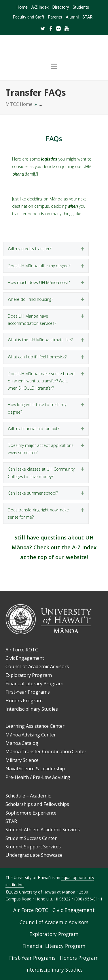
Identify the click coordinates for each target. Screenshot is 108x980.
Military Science (22, 760)
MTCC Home (19, 104)
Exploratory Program (29, 675)
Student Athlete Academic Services (43, 830)
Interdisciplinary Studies (32, 709)
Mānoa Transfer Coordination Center (46, 751)
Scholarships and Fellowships (37, 804)
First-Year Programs (28, 692)
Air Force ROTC (22, 650)
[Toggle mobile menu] (54, 66)
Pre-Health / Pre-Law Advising (38, 777)
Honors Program (24, 701)
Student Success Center (31, 838)
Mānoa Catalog (22, 743)
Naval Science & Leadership (35, 769)
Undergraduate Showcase (34, 855)
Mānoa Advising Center (31, 735)
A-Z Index (84, 547)
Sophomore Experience (31, 813)
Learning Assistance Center (35, 726)
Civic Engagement (25, 658)
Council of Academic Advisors (37, 666)
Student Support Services (33, 847)
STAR (11, 821)
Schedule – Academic (28, 796)
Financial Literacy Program (34, 684)
